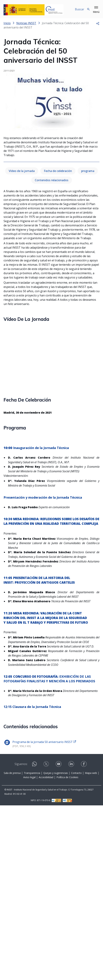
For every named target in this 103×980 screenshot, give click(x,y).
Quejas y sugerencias (56, 773)
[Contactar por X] (47, 764)
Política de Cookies (67, 777)
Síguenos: (21, 764)
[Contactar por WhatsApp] (34, 765)
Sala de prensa (12, 773)
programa (88, 171)
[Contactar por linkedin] (72, 764)
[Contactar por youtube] (59, 764)
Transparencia (32, 773)
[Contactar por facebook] (84, 764)
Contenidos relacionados (52, 180)
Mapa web (91, 773)
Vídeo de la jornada (22, 171)
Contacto (76, 773)
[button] (96, 10)
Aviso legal (29, 777)
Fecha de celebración (58, 171)
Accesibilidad (46, 777)
